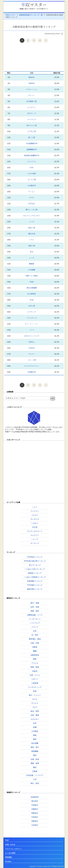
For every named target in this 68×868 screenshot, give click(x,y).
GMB (32, 282)
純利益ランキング (35, 573)
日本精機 (32, 270)
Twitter (8, 862)
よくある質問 (10, 853)
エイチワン (32, 107)
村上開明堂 (32, 294)
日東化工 (32, 342)
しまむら (35, 523)
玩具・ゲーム (35, 675)
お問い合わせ (10, 845)
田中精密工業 (32, 101)
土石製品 (35, 731)
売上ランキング (35, 565)
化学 (35, 723)
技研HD (32, 83)
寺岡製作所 (32, 372)
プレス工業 (32, 180)
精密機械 (35, 751)
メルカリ (35, 515)
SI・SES (35, 635)
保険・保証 (35, 611)
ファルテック (32, 318)
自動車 (35, 647)
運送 (35, 755)
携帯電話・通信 (35, 639)
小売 (35, 779)
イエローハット (32, 89)
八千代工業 (32, 131)
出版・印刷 (35, 643)
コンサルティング (35, 687)
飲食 (35, 691)
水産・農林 (35, 715)
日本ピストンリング (32, 336)
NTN (32, 167)
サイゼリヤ (35, 519)
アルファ (32, 354)
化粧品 (35, 671)
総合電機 (35, 743)
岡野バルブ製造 (32, 276)
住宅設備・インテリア (35, 775)
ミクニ (32, 240)
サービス (35, 703)
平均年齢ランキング (35, 585)
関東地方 (35, 813)
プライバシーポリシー (14, 849)
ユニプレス (32, 119)
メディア (35, 627)
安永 (32, 252)
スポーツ (35, 679)
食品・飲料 (35, 711)
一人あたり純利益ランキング (35, 577)
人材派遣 (35, 683)
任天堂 (35, 527)
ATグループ (32, 113)
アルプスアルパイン (32, 366)
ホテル (35, 699)
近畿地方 (35, 809)
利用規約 (8, 857)
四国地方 (35, 821)
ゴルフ (35, 707)
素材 (35, 739)
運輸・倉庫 (35, 763)
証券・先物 (35, 607)
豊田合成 (32, 234)
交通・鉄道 (35, 759)
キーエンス (35, 543)
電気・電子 (35, 747)
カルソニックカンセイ (32, 216)
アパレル (35, 663)
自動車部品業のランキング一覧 (31, 15)
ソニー (35, 507)
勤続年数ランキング (35, 589)
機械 (35, 651)
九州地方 (35, 825)
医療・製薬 (35, 667)
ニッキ (32, 222)
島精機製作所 (32, 149)
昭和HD (32, 77)
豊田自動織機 (32, 288)
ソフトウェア (35, 623)
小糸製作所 (32, 186)
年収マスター (34, 4)
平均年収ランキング (35, 557)
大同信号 (32, 348)
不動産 (35, 771)
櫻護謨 (32, 264)
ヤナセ (32, 198)
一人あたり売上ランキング (35, 569)
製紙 (35, 735)
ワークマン (35, 511)
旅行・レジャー (35, 695)
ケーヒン (32, 192)
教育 (35, 659)
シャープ (35, 539)
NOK (32, 300)
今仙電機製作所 (32, 143)
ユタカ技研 (32, 174)
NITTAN (32, 204)
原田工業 (32, 228)
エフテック (32, 312)
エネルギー (35, 719)
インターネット (35, 619)
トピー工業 (32, 360)
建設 (35, 767)
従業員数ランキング (35, 581)
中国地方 (35, 805)
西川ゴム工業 (32, 125)
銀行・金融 (35, 603)
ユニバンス (32, 161)
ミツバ (32, 330)
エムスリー (35, 535)
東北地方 (35, 801)
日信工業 (32, 306)
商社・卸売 (35, 783)
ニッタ (32, 258)
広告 (35, 631)
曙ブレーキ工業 (32, 210)
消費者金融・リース (35, 615)
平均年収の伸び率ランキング (35, 561)
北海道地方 (35, 797)
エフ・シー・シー (32, 324)
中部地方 (35, 817)
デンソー (32, 95)
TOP (7, 840)
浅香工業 (32, 246)
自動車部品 (35, 655)
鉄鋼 (35, 727)
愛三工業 (32, 137)
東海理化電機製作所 (32, 155)
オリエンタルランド (35, 531)
